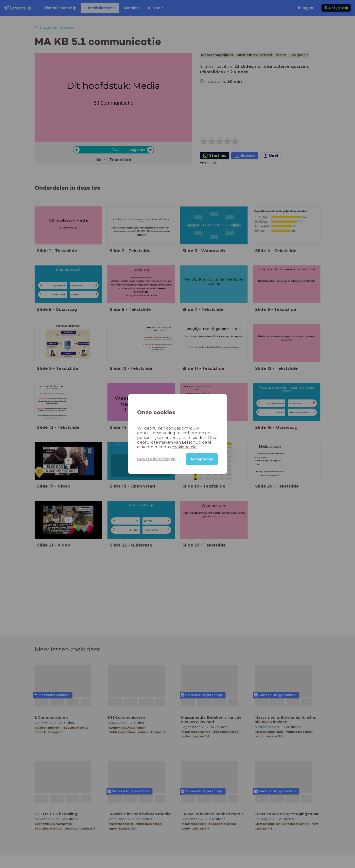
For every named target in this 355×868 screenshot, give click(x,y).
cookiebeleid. (185, 447)
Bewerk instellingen (156, 459)
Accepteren (202, 459)
